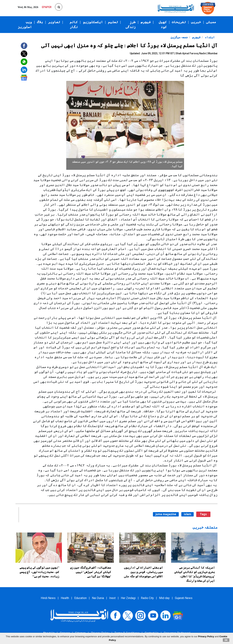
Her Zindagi (128, 598)
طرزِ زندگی (131, 25)
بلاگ (40, 22)
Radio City (147, 598)
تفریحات (179, 22)
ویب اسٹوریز (25, 25)
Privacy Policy (206, 636)
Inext (112, 598)
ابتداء (209, 37)
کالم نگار (74, 25)
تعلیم (113, 22)
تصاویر (54, 22)
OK (226, 640)
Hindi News (48, 598)
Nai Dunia (98, 598)
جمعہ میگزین (179, 37)
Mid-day (164, 598)
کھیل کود (163, 25)
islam (187, 514)
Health (65, 598)
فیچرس (146, 22)
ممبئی (211, 22)
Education (80, 598)
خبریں (196, 22)
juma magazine (166, 514)
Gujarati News (184, 598)
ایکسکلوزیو (93, 22)
